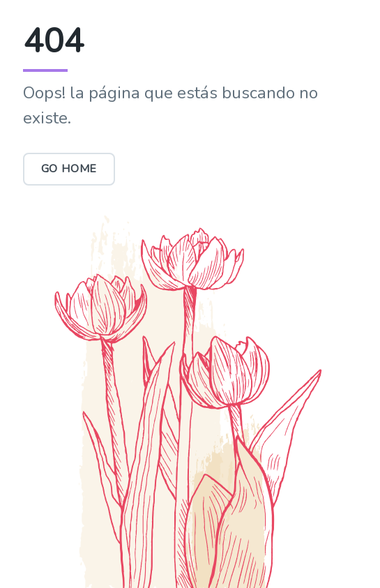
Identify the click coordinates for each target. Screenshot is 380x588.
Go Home (69, 169)
